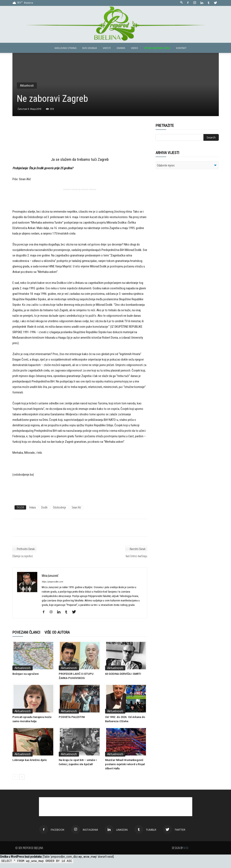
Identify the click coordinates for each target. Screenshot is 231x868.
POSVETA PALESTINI (72, 717)
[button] (182, 3)
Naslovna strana (65, 48)
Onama (121, 48)
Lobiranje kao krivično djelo (30, 760)
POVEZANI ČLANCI (26, 632)
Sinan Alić (76, 507)
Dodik (44, 507)
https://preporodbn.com (52, 582)
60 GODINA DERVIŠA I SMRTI (123, 674)
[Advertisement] (80, 141)
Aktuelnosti (27, 86)
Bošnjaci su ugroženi (25, 674)
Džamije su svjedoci (23, 556)
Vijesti (107, 48)
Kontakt (181, 48)
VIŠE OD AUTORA (57, 632)
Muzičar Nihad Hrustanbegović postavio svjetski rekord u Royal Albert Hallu (125, 764)
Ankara (33, 507)
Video (134, 48)
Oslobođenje (59, 507)
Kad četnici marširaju (136, 556)
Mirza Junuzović (50, 576)
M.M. (186, 848)
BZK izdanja (90, 48)
